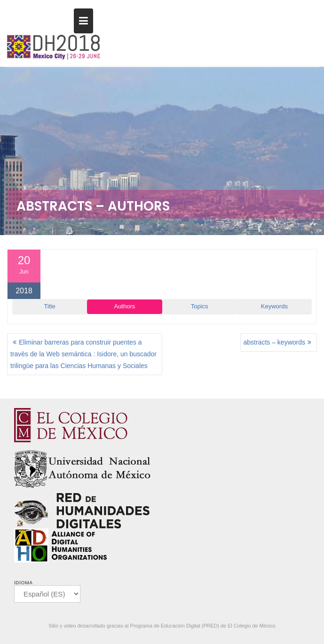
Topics (200, 306)
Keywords (274, 306)
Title (50, 306)
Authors (124, 306)
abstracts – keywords (275, 342)
